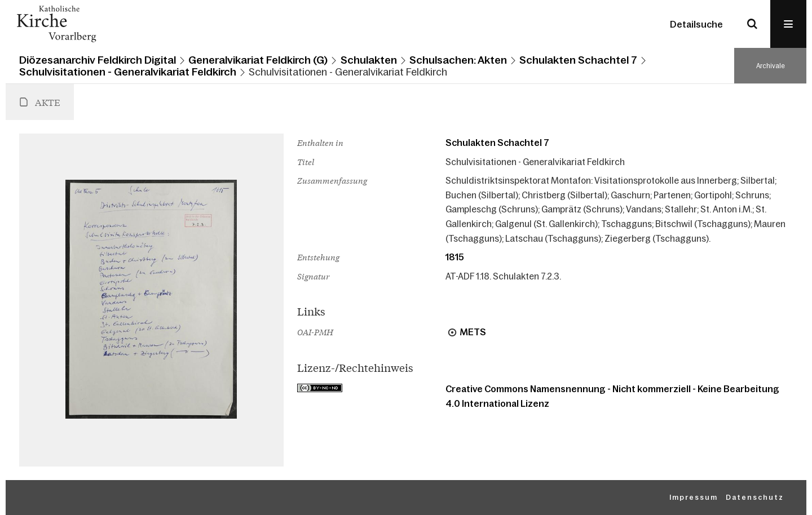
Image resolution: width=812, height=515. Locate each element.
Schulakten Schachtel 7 (578, 60)
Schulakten (369, 60)
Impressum (694, 498)
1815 (455, 257)
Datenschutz (755, 498)
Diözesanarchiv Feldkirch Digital (98, 60)
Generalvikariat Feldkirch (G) (258, 60)
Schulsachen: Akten (458, 60)
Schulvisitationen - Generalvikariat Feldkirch (128, 72)
